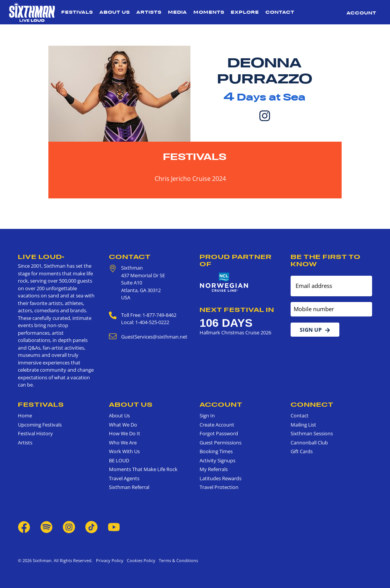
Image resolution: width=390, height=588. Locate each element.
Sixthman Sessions (312, 433)
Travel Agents (124, 478)
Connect (312, 404)
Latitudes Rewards (221, 478)
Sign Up (315, 330)
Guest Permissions (221, 443)
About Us (115, 12)
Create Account (217, 425)
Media (177, 12)
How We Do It (125, 433)
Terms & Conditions (177, 560)
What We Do (123, 425)
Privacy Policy (110, 560)
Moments (209, 12)
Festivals (77, 12)
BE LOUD (119, 460)
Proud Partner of (236, 260)
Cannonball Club (309, 443)
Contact (280, 12)
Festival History (35, 433)
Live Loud (41, 257)
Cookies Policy (140, 560)
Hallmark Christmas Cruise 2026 (235, 332)
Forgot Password (219, 433)
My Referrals (214, 469)
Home (25, 415)
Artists (149, 12)
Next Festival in (237, 310)
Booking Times (216, 451)
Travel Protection (219, 487)
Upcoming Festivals (40, 425)
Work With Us (124, 451)
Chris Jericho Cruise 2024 (190, 179)
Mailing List (303, 425)
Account (361, 13)
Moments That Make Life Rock (143, 469)
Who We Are (123, 443)
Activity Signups (217, 460)
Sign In (207, 415)
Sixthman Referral (129, 487)
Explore (245, 12)
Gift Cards (302, 451)
